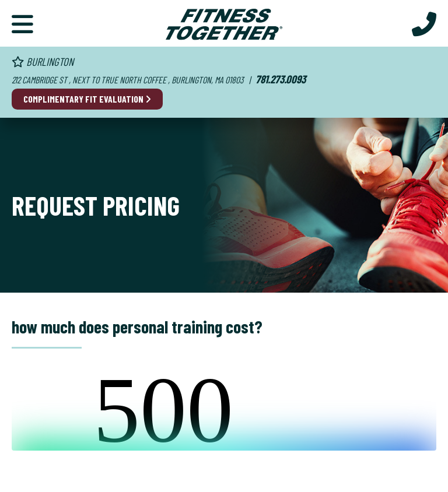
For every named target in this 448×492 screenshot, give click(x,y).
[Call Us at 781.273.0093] (424, 23)
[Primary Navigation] (22, 23)
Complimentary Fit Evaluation (87, 99)
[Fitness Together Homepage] (224, 23)
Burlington (43, 61)
